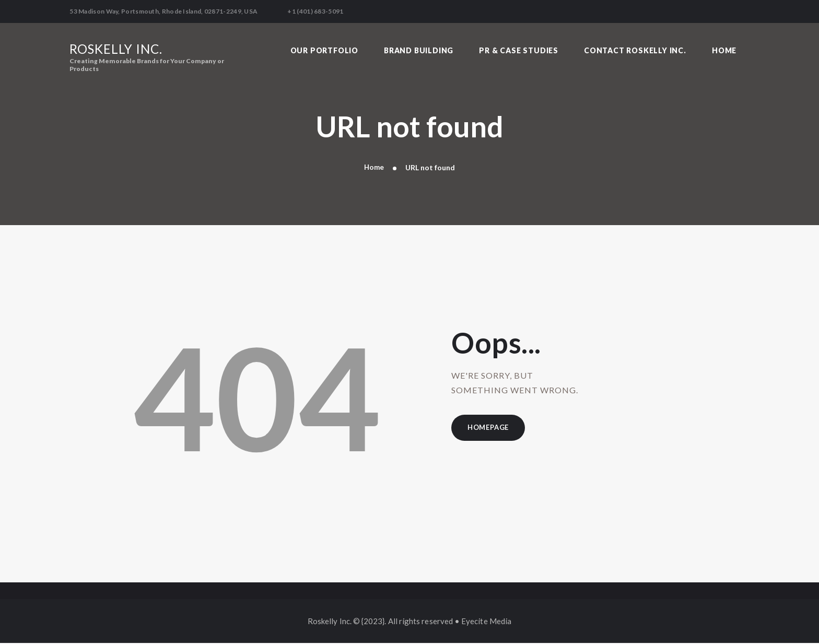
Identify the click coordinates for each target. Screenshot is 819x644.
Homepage (490, 429)
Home (374, 168)
